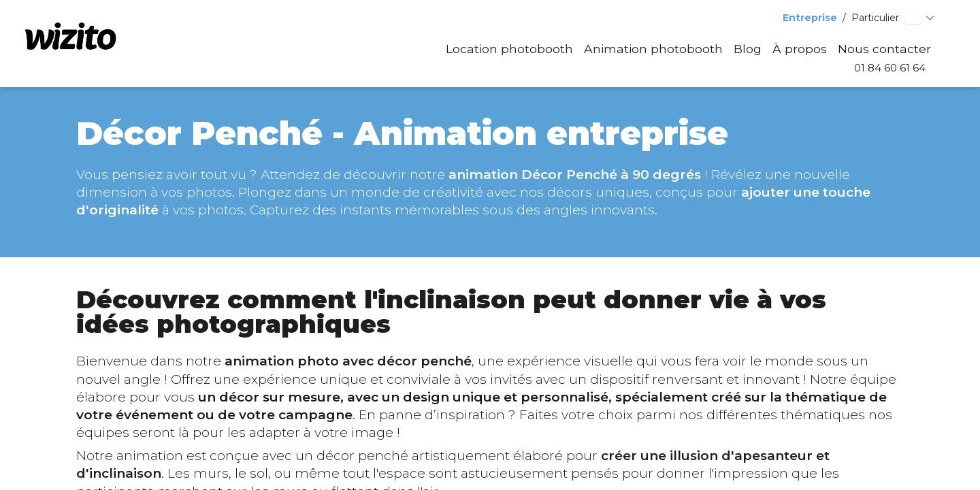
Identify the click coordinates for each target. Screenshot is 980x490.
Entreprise (810, 18)
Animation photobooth (653, 49)
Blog (748, 49)
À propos (800, 49)
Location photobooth (509, 49)
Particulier (875, 18)
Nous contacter (884, 49)
